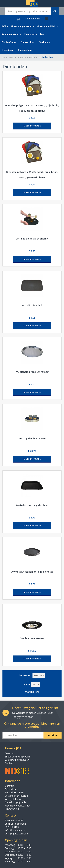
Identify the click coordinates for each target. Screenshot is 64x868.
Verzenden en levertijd (17, 796)
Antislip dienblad (32, 305)
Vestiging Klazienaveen (17, 760)
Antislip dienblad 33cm (32, 438)
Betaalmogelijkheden (16, 802)
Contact (9, 763)
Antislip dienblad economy (32, 239)
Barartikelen (32, 57)
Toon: (27, 685)
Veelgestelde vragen (16, 799)
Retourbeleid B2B (14, 792)
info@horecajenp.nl (15, 830)
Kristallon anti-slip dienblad (32, 505)
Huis (5, 57)
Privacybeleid (12, 809)
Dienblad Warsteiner (32, 638)
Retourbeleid (12, 789)
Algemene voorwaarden (18, 806)
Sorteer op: (25, 675)
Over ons (10, 753)
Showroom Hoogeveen (17, 757)
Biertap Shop (16, 57)
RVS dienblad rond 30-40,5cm (32, 372)
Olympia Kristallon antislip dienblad (32, 572)
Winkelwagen (32, 19)
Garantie (9, 786)
